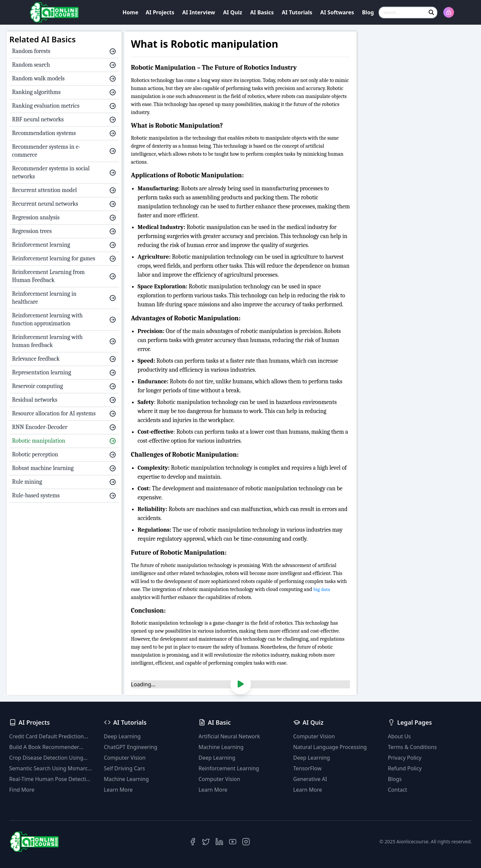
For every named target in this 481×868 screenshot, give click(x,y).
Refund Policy (405, 768)
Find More (22, 790)
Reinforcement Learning (229, 768)
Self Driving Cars (125, 768)
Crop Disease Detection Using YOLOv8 (46, 758)
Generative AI (310, 779)
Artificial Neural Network (229, 736)
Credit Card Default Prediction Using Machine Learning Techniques (47, 736)
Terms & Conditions (412, 747)
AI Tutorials (297, 12)
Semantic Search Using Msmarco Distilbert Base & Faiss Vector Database (50, 768)
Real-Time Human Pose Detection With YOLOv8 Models (51, 779)
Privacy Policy (405, 758)
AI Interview (199, 12)
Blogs (395, 779)
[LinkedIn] (219, 842)
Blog (368, 12)
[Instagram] (246, 842)
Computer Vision (125, 758)
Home (130, 12)
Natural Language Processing (330, 747)
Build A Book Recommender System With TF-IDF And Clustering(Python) (44, 747)
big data (322, 589)
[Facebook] (193, 842)
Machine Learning (126, 779)
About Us (399, 736)
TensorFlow (307, 768)
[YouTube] (233, 842)
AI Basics (262, 12)
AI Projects (160, 12)
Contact (398, 790)
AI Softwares (337, 12)
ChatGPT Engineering (131, 747)
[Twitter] (206, 842)
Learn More (118, 790)
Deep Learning (122, 736)
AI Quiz (232, 12)
